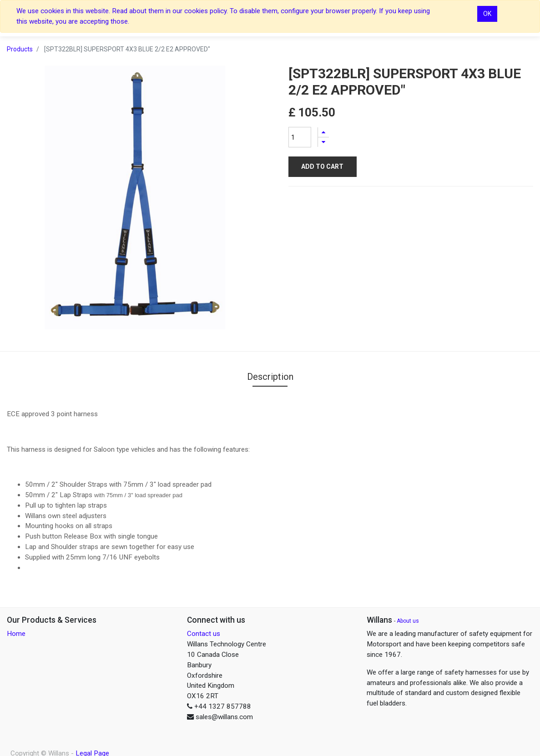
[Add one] (323, 132)
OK (487, 14)
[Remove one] (323, 142)
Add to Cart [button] (322, 166)
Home (16, 634)
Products (20, 49)
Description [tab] (270, 377)
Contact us (204, 634)
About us (408, 621)
